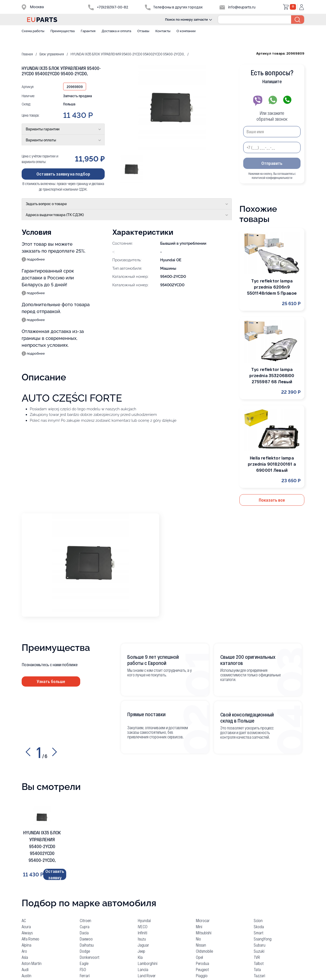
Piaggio (202, 975)
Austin (26, 975)
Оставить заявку (55, 874)
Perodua (202, 962)
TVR (257, 956)
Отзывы (143, 31)
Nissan (201, 944)
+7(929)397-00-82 (108, 7)
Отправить (272, 163)
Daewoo (86, 938)
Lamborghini (148, 962)
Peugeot (202, 968)
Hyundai (144, 919)
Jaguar (143, 944)
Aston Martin (32, 962)
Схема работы (33, 31)
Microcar (203, 919)
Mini (199, 926)
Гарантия (88, 31)
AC (24, 919)
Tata (257, 968)
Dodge (85, 950)
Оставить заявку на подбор (63, 174)
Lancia (143, 968)
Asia (25, 956)
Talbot (259, 962)
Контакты (163, 31)
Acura (26, 926)
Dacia (84, 932)
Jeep (141, 950)
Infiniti (142, 932)
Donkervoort (90, 956)
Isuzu (142, 938)
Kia (140, 956)
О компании (186, 31)
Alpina (26, 944)
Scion (258, 919)
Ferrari (85, 975)
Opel (199, 956)
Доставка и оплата (116, 31)
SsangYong (263, 938)
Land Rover (147, 975)
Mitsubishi (204, 932)
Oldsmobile (204, 950)
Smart (259, 932)
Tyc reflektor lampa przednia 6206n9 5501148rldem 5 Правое (272, 287)
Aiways (27, 932)
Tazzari (260, 975)
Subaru (260, 944)
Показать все (272, 500)
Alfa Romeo (30, 938)
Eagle (84, 962)
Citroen (85, 919)
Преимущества (63, 31)
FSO (83, 968)
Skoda (259, 926)
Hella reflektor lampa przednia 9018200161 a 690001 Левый (272, 464)
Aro (24, 950)
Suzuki (259, 950)
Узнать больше (51, 681)
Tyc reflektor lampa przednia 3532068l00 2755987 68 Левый (272, 375)
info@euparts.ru (237, 7)
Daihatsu (87, 944)
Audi (25, 968)
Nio (198, 938)
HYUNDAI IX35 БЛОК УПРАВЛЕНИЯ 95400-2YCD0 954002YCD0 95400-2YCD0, (42, 846)
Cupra (85, 926)
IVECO (143, 926)
